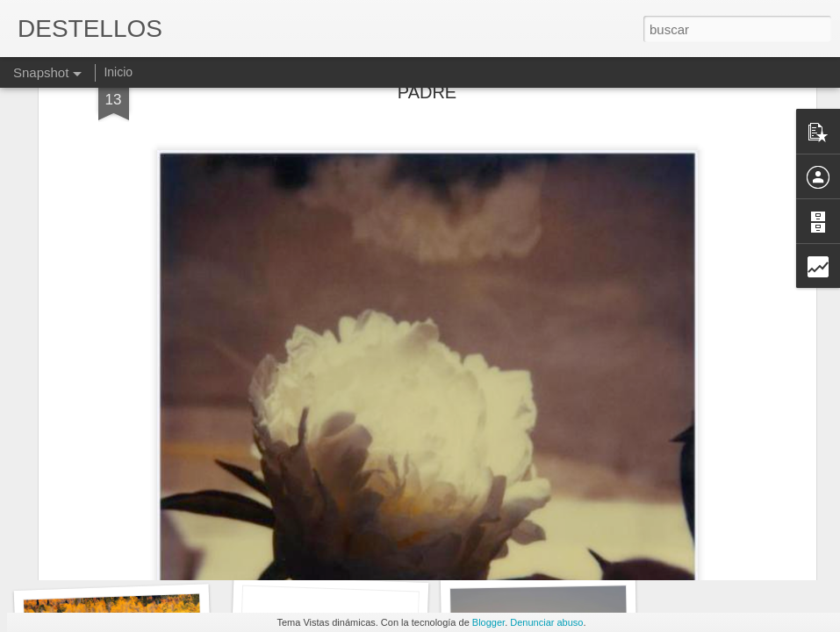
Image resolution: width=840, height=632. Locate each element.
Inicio (118, 72)
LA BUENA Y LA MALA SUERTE (355, 552)
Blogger (488, 622)
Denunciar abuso (546, 622)
